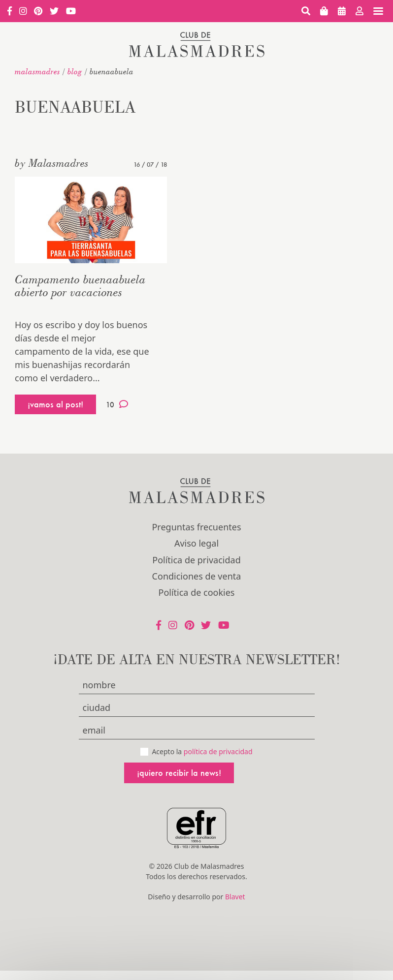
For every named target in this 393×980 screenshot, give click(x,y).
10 (117, 404)
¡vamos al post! (55, 404)
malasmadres (37, 71)
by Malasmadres (52, 163)
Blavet (235, 897)
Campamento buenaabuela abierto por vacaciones (80, 286)
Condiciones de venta (197, 576)
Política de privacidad (196, 560)
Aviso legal (196, 543)
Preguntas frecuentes (196, 527)
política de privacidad (218, 751)
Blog (75, 71)
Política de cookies (197, 592)
